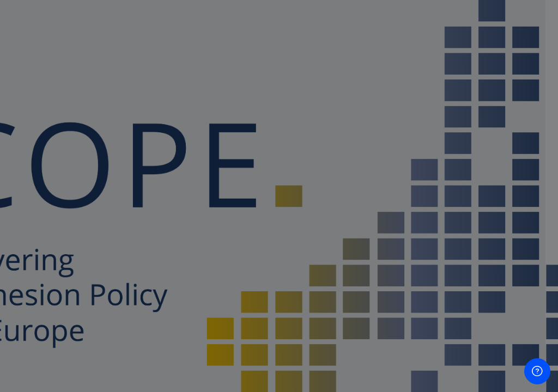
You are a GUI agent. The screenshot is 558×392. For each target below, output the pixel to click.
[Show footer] (537, 371)
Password (365, 198)
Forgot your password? (502, 250)
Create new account (443, 362)
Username (365, 143)
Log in (443, 281)
